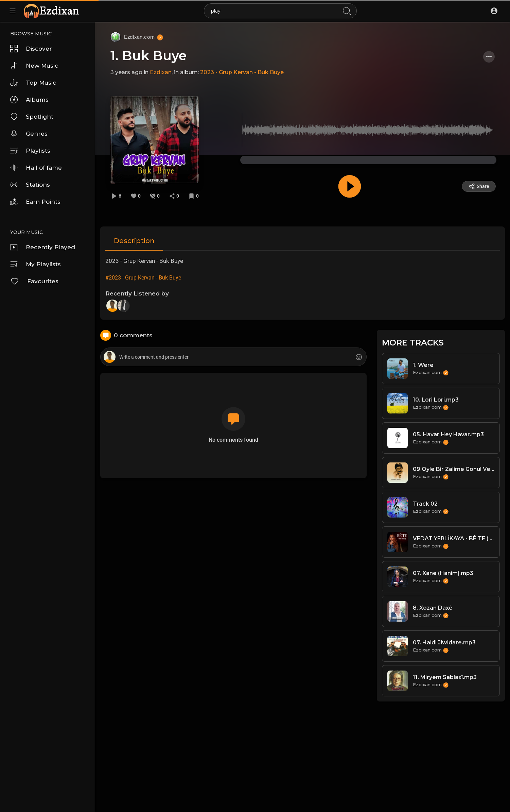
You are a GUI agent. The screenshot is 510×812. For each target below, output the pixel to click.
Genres (29, 134)
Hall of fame (36, 168)
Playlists (30, 151)
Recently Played (43, 247)
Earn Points (35, 202)
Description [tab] (134, 241)
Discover (31, 49)
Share (479, 186)
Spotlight (32, 117)
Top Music (33, 83)
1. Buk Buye (148, 56)
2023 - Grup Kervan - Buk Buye (242, 72)
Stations (30, 185)
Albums (29, 100)
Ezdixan (161, 72)
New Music (34, 66)
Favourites (34, 281)
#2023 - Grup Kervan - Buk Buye (143, 278)
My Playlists (36, 264)
